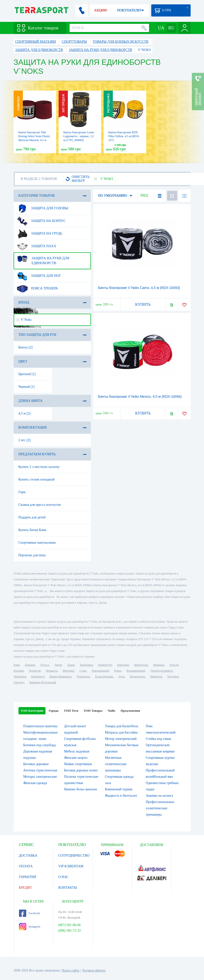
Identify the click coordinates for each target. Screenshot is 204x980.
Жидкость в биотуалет (121, 796)
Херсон (174, 665)
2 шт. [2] (25, 440)
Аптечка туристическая (40, 770)
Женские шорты (76, 758)
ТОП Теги (71, 711)
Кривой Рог (105, 665)
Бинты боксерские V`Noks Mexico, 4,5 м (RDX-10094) (140, 397)
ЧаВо (111, 711)
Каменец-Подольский (43, 682)
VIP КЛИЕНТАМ (71, 866)
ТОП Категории (32, 711)
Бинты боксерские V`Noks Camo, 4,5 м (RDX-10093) (139, 288)
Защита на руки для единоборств (43, 259)
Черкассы (52, 671)
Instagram (30, 927)
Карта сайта (71, 970)
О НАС (63, 877)
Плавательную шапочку (40, 726)
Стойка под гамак (159, 739)
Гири (22, 492)
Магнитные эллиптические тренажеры (116, 764)
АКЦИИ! (101, 10)
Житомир (69, 671)
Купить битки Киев (32, 530)
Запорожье (86, 665)
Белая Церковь (104, 676)
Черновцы (20, 676)
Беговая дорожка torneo (81, 770)
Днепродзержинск (162, 671)
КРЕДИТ (26, 888)
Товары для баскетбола (122, 726)
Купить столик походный (37, 479)
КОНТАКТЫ (68, 888)
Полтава (19, 671)
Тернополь (83, 676)
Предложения (130, 711)
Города (53, 711)
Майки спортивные (78, 764)
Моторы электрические (40, 777)
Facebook (30, 913)
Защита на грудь (40, 234)
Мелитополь (137, 676)
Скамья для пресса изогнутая (40, 505)
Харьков (30, 665)
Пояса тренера (37, 288)
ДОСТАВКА (28, 856)
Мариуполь (141, 665)
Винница (159, 665)
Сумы (83, 671)
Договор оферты (94, 970)
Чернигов (35, 671)
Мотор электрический (121, 739)
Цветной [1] (27, 374)
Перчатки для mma (32, 555)
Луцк (121, 676)
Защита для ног (39, 276)
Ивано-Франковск (60, 676)
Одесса (44, 665)
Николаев (123, 665)
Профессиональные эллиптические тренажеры (160, 808)
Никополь (156, 676)
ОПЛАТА (26, 866)
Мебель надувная (77, 751)
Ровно (118, 671)
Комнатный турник (119, 789)
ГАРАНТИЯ (28, 877)
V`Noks (24, 320)
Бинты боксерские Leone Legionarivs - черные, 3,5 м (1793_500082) (79, 136)
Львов (71, 665)
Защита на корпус (41, 221)
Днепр (58, 665)
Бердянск (173, 676)
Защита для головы (43, 208)
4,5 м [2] (25, 413)
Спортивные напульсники (37, 543)
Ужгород (19, 682)
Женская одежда (35, 783)
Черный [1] (27, 387)
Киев (17, 665)
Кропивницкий (136, 671)
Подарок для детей (32, 517)
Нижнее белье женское (81, 789)
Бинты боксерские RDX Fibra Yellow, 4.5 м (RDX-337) (124, 136)
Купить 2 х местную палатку (39, 467)
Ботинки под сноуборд (40, 745)
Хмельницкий (100, 671)
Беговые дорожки (36, 764)
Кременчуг (38, 676)
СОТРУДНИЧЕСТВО (74, 856)
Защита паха (36, 246)
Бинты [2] (26, 347)
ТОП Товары (93, 711)
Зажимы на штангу (160, 796)
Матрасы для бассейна (121, 732)
